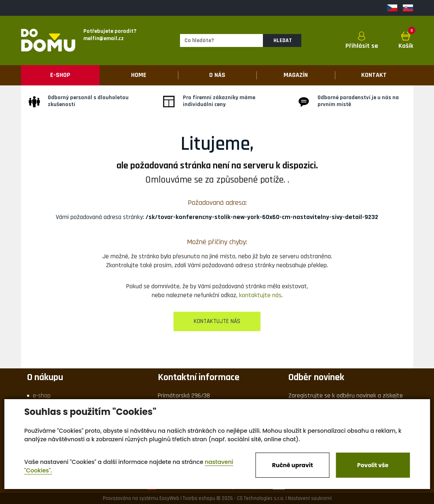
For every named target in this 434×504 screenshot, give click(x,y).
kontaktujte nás (260, 295)
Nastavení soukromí (310, 498)
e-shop (42, 396)
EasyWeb (169, 498)
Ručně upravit (293, 465)
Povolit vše (373, 465)
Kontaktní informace (199, 377)
